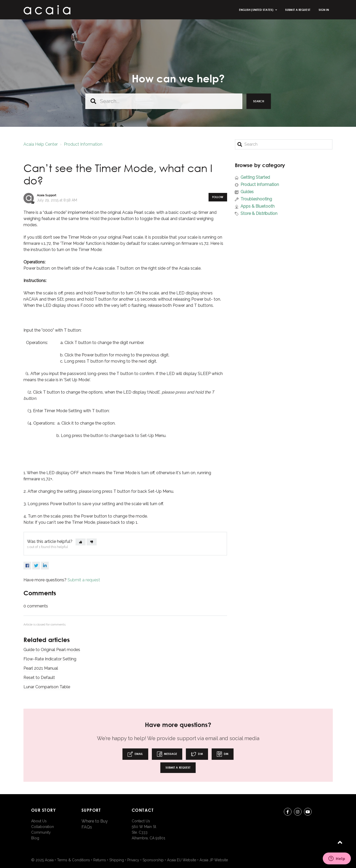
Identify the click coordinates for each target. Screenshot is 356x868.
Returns (100, 860)
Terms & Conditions (73, 860)
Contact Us (141, 821)
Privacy (133, 860)
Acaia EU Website (182, 860)
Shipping (117, 860)
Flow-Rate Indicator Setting (50, 659)
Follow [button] (218, 197)
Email (135, 754)
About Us (39, 821)
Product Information (83, 144)
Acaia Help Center (41, 144)
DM (197, 754)
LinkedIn (45, 566)
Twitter (36, 566)
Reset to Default (39, 678)
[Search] (284, 144)
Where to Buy (95, 821)
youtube (308, 813)
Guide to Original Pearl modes (52, 650)
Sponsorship (153, 860)
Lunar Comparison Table (47, 687)
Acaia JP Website (214, 860)
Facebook (27, 566)
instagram (298, 813)
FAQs (87, 827)
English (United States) (256, 10)
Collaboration (43, 827)
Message (167, 754)
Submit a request (298, 10)
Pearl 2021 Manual (41, 668)
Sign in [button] (324, 10)
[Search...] (164, 101)
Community (41, 832)
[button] (81, 542)
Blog (35, 838)
